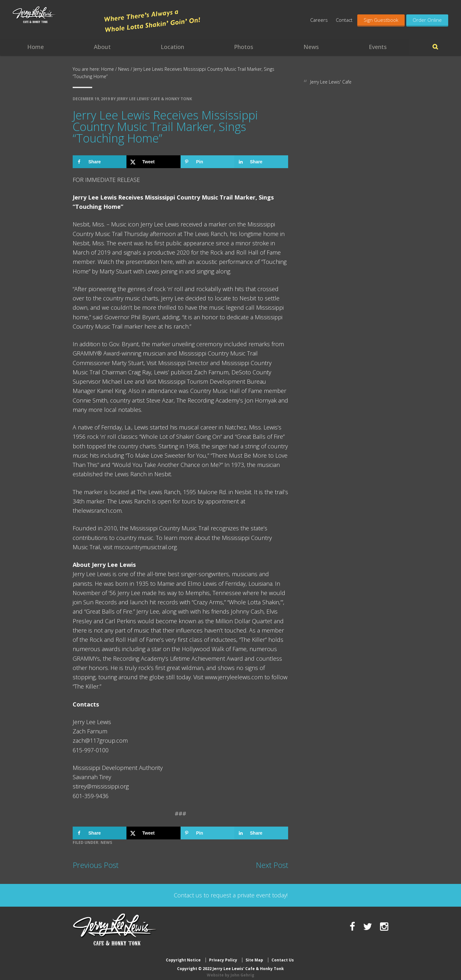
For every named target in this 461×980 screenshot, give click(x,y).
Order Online (427, 20)
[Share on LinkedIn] (261, 162)
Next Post (272, 865)
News (106, 842)
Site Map (254, 955)
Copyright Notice (183, 955)
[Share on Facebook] (100, 162)
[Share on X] (153, 162)
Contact (344, 20)
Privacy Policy (223, 955)
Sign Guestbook (381, 20)
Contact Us (283, 955)
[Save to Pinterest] (207, 162)
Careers (319, 20)
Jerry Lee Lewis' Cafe (331, 82)
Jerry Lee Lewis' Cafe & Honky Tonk (55, 22)
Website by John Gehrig (230, 970)
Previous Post (96, 865)
